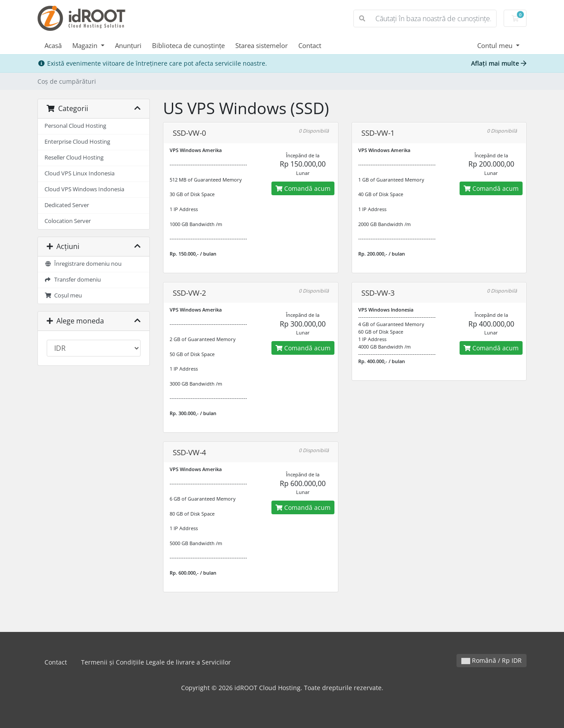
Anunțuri (128, 45)
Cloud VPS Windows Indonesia (84, 189)
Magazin (86, 45)
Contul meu (496, 45)
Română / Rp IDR (492, 660)
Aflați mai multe (499, 63)
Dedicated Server (67, 205)
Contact (310, 45)
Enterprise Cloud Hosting (77, 142)
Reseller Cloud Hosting (74, 158)
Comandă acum (303, 188)
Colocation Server (68, 221)
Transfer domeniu (73, 280)
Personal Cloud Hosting (75, 126)
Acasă (53, 45)
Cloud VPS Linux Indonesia (80, 173)
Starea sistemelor (262, 45)
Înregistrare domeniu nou (83, 264)
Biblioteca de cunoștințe (188, 45)
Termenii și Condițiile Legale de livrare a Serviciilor (156, 662)
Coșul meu (63, 295)
